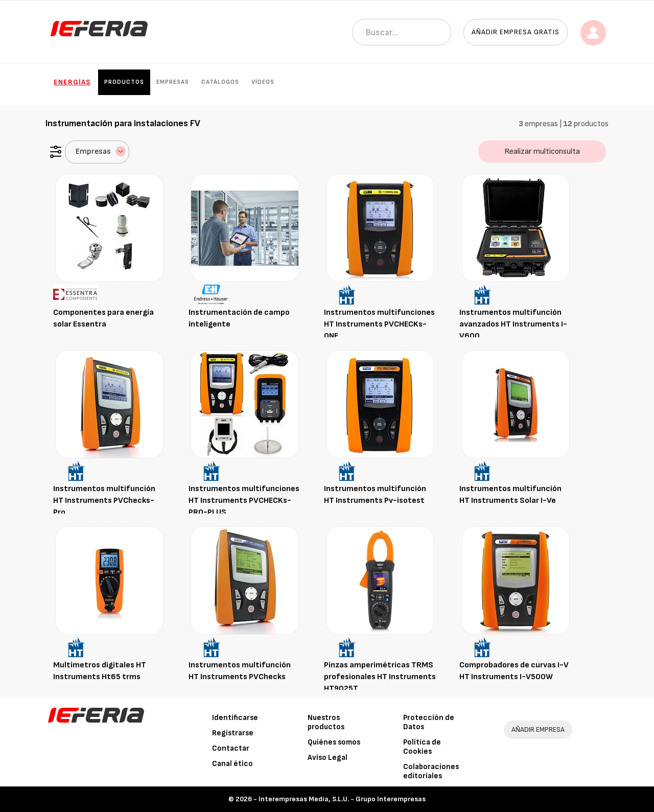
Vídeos (263, 82)
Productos (124, 82)
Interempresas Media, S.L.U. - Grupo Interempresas (342, 799)
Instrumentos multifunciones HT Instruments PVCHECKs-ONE (379, 324)
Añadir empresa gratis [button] (516, 32)
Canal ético (232, 764)
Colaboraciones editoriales (431, 771)
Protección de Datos (429, 722)
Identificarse (235, 718)
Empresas (173, 82)
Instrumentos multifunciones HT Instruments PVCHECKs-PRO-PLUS (244, 501)
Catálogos (220, 82)
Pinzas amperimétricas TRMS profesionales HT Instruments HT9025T (380, 677)
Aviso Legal (328, 758)
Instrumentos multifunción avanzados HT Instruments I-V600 (513, 324)
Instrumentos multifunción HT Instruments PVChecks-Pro (104, 501)
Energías (72, 82)
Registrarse (233, 733)
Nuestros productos (326, 722)
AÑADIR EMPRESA (538, 729)
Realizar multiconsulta (542, 152)
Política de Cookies (422, 747)
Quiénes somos (334, 742)
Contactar (231, 748)
